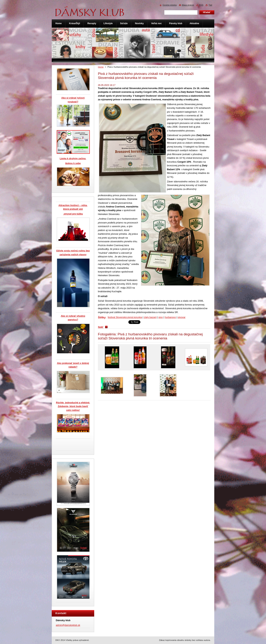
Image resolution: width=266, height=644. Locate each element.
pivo (161, 317)
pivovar (182, 317)
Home (101, 67)
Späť (101, 327)
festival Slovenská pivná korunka (125, 317)
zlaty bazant (150, 317)
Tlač (210, 5)
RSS (201, 5)
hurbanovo (170, 317)
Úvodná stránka (170, 5)
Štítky (102, 317)
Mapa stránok (188, 5)
